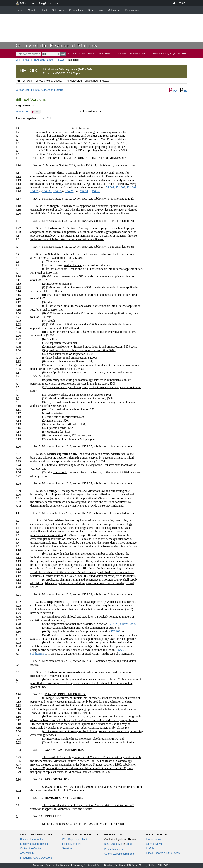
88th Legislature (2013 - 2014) (38, 60)
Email (129, 844)
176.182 (115, 631)
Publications (132, 10)
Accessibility (27, 853)
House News (154, 839)
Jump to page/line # (27, 118)
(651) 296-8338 (113, 844)
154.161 (47, 191)
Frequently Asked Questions (36, 858)
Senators (67, 848)
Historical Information (32, 839)
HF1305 (60, 60)
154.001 (109, 187)
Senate (32, 10)
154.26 (96, 191)
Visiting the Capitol (31, 848)
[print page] (184, 54)
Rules (91, 54)
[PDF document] (36, 112)
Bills (91, 10)
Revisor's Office (139, 54)
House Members (72, 844)
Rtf (184, 91)
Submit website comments (119, 854)
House (19, 10)
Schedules (58, 10)
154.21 (69, 191)
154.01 (34, 191)
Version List (22, 90)
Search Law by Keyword (166, 54)
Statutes (72, 54)
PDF (174, 91)
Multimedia (114, 10)
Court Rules (104, 54)
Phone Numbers (114, 849)
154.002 (120, 187)
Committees (76, 10)
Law (100, 10)
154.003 (132, 187)
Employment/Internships (34, 844)
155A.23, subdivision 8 (122, 624)
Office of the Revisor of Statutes (57, 45)
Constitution (120, 54)
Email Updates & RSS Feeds (163, 853)
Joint (44, 10)
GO (63, 54)
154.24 (84, 191)
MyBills (151, 848)
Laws (82, 54)
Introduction (22, 112)
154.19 (57, 191)
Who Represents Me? (75, 839)
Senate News (154, 844)
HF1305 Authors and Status (47, 90)
